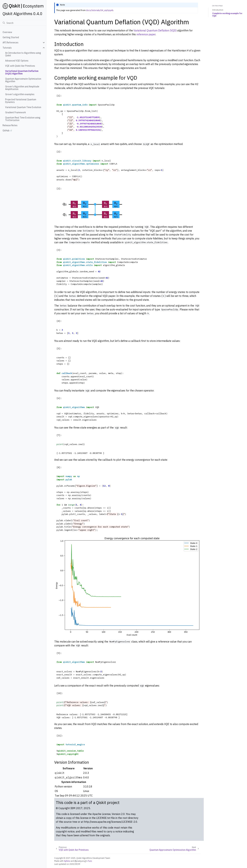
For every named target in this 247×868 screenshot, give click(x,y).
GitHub (6, 131)
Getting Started (11, 37)
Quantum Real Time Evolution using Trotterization (23, 119)
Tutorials (7, 48)
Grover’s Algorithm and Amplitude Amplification (22, 88)
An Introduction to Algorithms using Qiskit (23, 54)
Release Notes (10, 125)
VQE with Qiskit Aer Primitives (20, 66)
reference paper (146, 34)
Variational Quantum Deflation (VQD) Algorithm (22, 72)
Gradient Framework (15, 112)
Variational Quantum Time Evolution (23, 107)
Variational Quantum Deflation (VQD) (155, 30)
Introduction (218, 10)
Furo (90, 861)
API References (10, 43)
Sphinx (67, 861)
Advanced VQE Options (17, 61)
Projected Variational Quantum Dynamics (21, 101)
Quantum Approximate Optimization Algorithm (23, 80)
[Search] (23, 23)
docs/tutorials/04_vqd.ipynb (100, 10)
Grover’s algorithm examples (20, 94)
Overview (7, 32)
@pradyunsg (80, 861)
